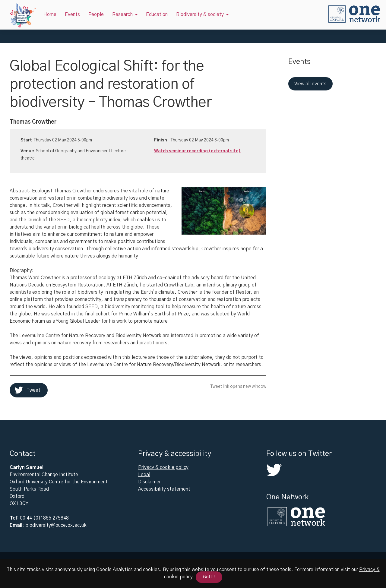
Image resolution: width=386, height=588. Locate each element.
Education (157, 14)
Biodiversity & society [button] (200, 14)
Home (50, 14)
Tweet (33, 390)
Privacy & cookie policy (163, 467)
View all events (310, 84)
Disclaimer (149, 482)
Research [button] (122, 14)
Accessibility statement (164, 489)
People (96, 14)
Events (72, 14)
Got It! (209, 577)
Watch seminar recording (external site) (197, 151)
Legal (144, 475)
